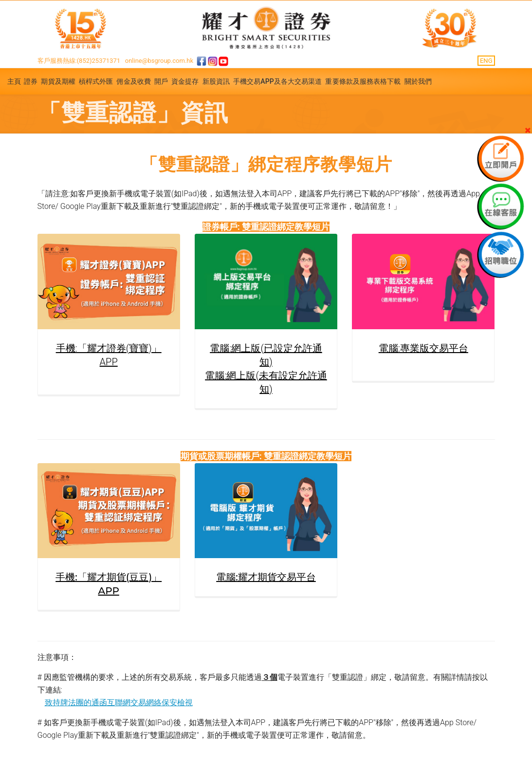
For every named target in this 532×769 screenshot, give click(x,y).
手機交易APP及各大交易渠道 (278, 81)
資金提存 (185, 81)
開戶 (161, 81)
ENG (486, 61)
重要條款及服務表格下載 (363, 81)
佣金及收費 (134, 81)
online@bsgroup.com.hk (159, 61)
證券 (31, 81)
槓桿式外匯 (96, 81)
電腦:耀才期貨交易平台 (266, 577)
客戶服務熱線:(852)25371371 (79, 61)
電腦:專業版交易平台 (423, 348)
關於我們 (418, 81)
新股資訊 (216, 81)
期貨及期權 (58, 81)
